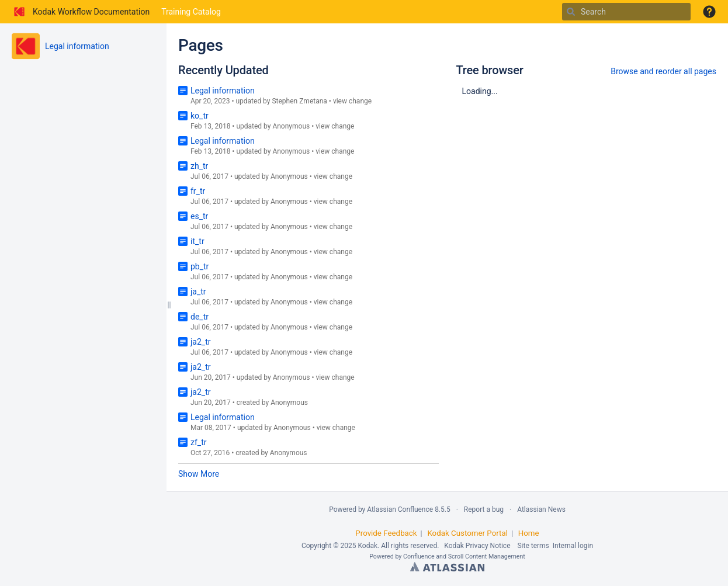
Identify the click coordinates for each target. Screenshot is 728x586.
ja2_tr (200, 342)
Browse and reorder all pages (663, 71)
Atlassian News (541, 509)
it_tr (197, 241)
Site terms (533, 546)
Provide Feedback (386, 533)
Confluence (419, 556)
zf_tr (198, 442)
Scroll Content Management (487, 556)
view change (352, 101)
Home (529, 533)
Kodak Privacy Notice (477, 546)
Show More (199, 474)
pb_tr (200, 266)
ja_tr (198, 292)
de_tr (200, 317)
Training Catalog (191, 12)
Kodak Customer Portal (467, 533)
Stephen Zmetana (299, 101)
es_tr (199, 216)
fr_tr (198, 191)
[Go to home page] (81, 12)
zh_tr (199, 166)
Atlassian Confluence (400, 509)
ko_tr (200, 116)
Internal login (573, 546)
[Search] (571, 12)
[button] (709, 12)
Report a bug (484, 509)
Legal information (77, 46)
